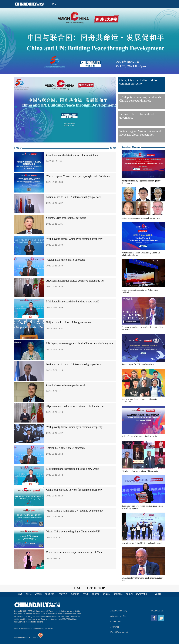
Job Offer (115, 627)
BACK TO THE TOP (90, 588)
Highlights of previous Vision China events (140, 471)
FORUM (129, 594)
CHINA (29, 594)
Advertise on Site (118, 616)
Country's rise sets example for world (66, 218)
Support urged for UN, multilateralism (138, 364)
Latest (18, 148)
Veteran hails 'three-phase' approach (65, 260)
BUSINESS (50, 594)
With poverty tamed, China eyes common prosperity (74, 239)
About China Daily (119, 611)
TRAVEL (86, 594)
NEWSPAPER (141, 594)
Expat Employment (119, 632)
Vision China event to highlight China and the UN (73, 532)
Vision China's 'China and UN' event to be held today (75, 511)
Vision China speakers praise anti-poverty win (141, 218)
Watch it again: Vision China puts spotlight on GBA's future (78, 176)
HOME (20, 594)
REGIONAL (118, 594)
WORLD (38, 594)
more (113, 148)
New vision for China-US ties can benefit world (142, 543)
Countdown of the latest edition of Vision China (72, 155)
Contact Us (116, 621)
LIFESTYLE (62, 594)
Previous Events (131, 147)
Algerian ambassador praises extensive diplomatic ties (75, 281)
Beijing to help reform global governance (137, 116)
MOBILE (158, 594)
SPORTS (96, 594)
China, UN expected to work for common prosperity (139, 82)
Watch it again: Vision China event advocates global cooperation (140, 133)
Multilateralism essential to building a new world (73, 302)
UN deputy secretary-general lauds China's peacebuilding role (140, 99)
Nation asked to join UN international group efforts (74, 197)
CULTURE (75, 594)
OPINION (106, 594)
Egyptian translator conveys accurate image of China (75, 552)
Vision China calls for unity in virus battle (139, 436)
